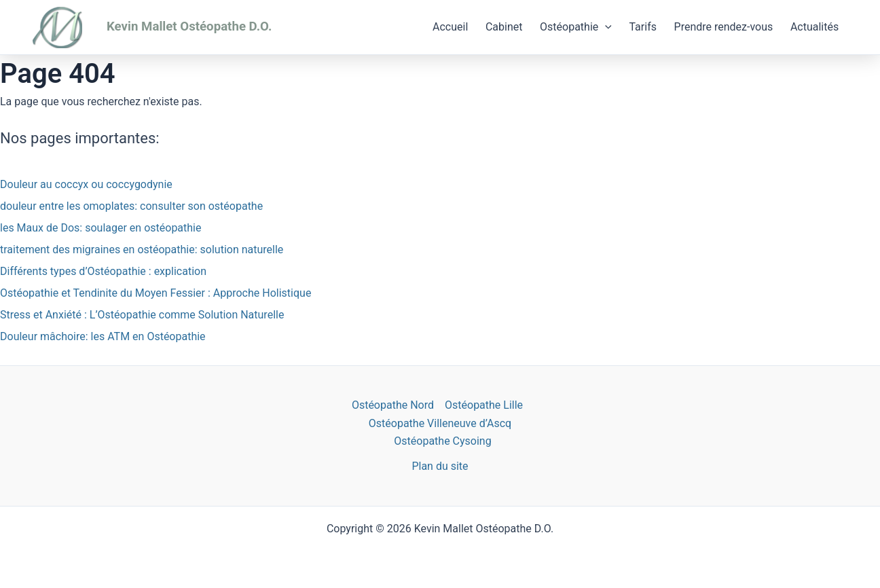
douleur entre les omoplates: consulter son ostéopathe (131, 206)
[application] (605, 27)
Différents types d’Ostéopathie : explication (103, 271)
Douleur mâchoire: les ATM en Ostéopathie (103, 336)
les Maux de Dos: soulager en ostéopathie (100, 228)
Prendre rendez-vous (724, 27)
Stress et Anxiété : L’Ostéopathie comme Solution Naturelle (142, 315)
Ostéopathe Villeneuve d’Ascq (440, 423)
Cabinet (504, 27)
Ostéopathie (576, 27)
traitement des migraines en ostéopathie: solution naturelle (142, 250)
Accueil (450, 27)
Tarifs (643, 27)
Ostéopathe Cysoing (442, 441)
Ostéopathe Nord (393, 405)
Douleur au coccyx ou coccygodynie (86, 184)
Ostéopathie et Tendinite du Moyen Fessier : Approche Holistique (155, 293)
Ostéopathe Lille (484, 405)
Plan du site (440, 466)
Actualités (814, 27)
